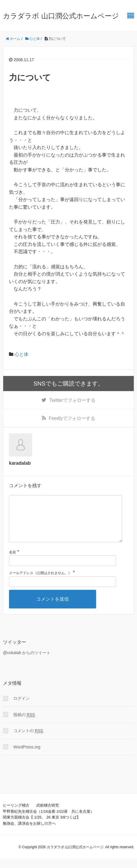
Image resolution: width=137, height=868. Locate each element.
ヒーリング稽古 (16, 815)
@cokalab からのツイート (27, 662)
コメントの (28, 740)
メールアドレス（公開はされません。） (40, 582)
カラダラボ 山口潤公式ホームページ (61, 16)
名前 (12, 562)
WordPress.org (27, 756)
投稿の (24, 724)
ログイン (21, 708)
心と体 (21, 354)
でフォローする (72, 400)
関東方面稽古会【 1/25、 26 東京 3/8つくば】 (42, 827)
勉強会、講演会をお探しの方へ (29, 833)
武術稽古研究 (48, 815)
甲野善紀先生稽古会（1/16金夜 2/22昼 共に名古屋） (48, 821)
